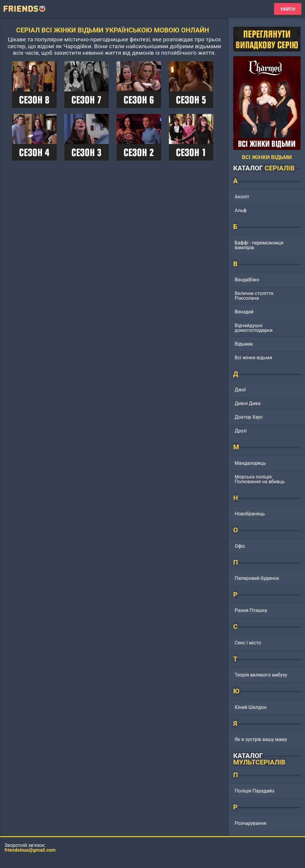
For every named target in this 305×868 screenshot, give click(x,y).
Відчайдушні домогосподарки (254, 328)
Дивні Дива (248, 403)
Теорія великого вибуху (261, 675)
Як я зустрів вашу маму (261, 739)
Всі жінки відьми (253, 358)
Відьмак (244, 344)
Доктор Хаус (249, 417)
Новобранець (250, 514)
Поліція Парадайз (255, 791)
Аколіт (242, 197)
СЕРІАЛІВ (279, 168)
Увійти (288, 9)
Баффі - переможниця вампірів (259, 245)
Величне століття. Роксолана (255, 296)
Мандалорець (250, 463)
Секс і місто (248, 643)
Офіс (240, 546)
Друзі (241, 431)
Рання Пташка (251, 610)
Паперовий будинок (257, 578)
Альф (241, 210)
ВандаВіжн (247, 280)
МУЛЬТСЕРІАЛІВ (259, 762)
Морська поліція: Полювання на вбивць (260, 479)
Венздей (244, 312)
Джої (240, 390)
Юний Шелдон (251, 707)
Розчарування (250, 823)
